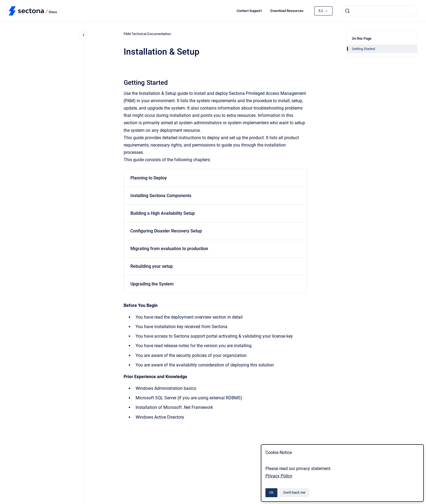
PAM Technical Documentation (147, 34)
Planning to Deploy (149, 178)
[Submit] (347, 11)
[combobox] (379, 11)
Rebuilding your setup (152, 266)
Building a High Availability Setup (163, 213)
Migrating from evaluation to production (169, 249)
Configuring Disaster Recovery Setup (166, 231)
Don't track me (294, 492)
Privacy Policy (279, 476)
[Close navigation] (84, 35)
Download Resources (287, 11)
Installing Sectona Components (161, 196)
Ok (271, 492)
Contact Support (249, 11)
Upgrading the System (152, 284)
